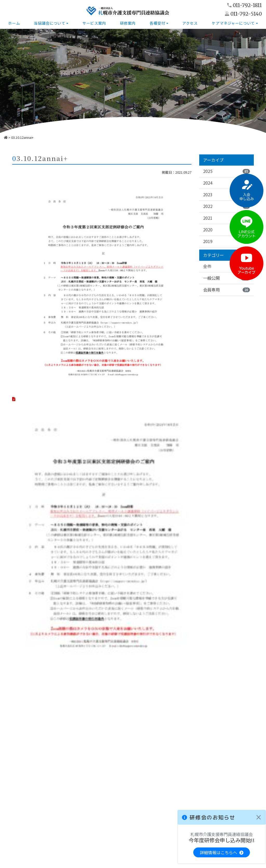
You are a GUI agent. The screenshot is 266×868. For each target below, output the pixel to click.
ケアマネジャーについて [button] (233, 23)
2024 (227, 183)
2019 (227, 241)
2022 (227, 206)
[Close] (258, 818)
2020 (227, 230)
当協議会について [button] (49, 23)
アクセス (190, 23)
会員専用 (227, 290)
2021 (227, 218)
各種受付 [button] (158, 23)
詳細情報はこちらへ (222, 853)
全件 (227, 266)
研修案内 (128, 23)
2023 (227, 194)
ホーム (14, 23)
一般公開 (227, 278)
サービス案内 (94, 23)
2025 (227, 171)
